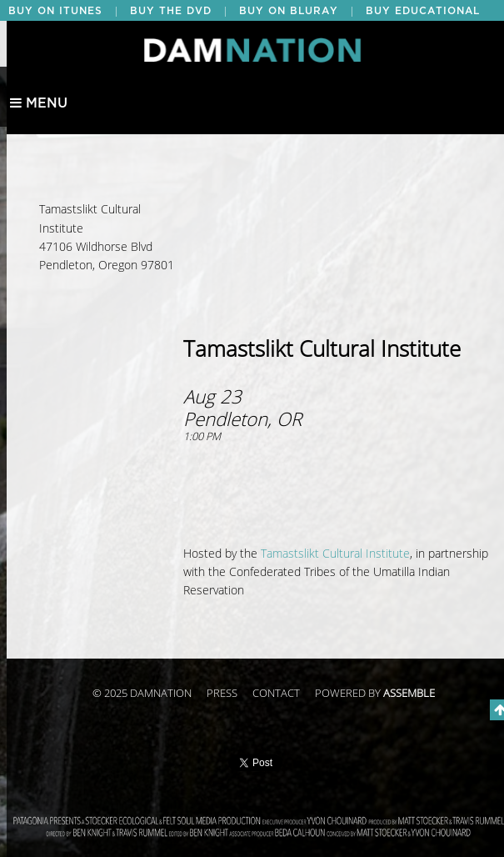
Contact (276, 694)
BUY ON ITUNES (55, 11)
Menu (39, 103)
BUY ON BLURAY (289, 11)
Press (222, 694)
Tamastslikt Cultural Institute (335, 554)
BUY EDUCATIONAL (423, 11)
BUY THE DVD (171, 11)
